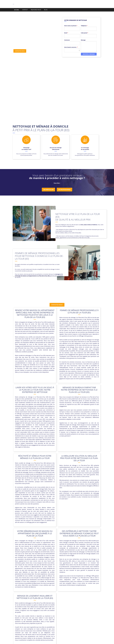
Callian (63, 602)
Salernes (27, 610)
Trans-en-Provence (78, 610)
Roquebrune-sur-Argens (37, 608)
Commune (67, 37)
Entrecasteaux (53, 604)
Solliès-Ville (60, 610)
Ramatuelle (26, 608)
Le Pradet (27, 606)
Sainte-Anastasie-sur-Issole (74, 608)
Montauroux (35, 606)
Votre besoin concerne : (71, 44)
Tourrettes (68, 610)
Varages (87, 610)
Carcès (79, 602)
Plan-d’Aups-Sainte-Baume (66, 606)
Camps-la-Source (71, 602)
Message (83, 37)
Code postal (84, 30)
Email (66, 30)
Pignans (55, 606)
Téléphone (84, 23)
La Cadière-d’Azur (70, 604)
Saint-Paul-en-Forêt (59, 608)
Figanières (61, 604)
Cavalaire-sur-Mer (37, 604)
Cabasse (57, 602)
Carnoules (85, 602)
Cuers (46, 604)
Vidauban (48, 612)
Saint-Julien (49, 608)
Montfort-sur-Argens (46, 606)
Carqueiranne (27, 604)
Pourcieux (78, 606)
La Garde (79, 604)
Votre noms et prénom (71, 23)
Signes (33, 610)
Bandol (27, 602)
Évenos (65, 612)
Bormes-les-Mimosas (47, 602)
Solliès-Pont (52, 610)
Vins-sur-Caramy (57, 612)
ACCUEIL (17, 10)
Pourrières (86, 606)
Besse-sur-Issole (35, 602)
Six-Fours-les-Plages (42, 610)
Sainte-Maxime (87, 608)
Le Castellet (87, 604)
